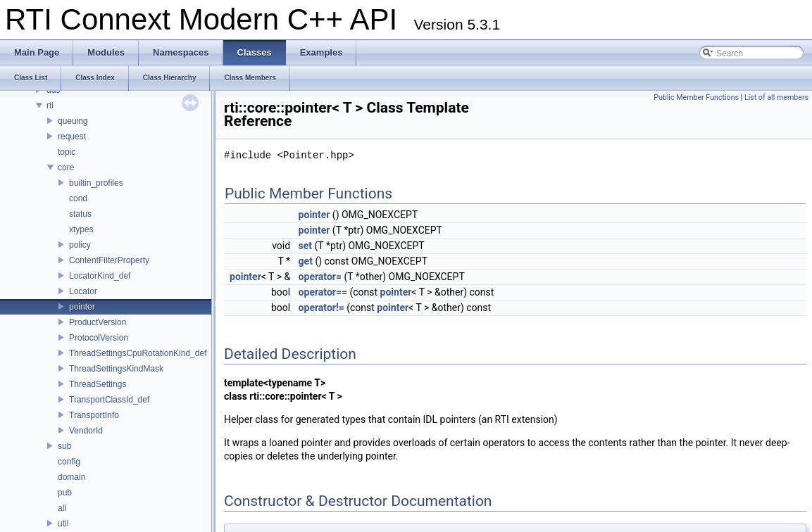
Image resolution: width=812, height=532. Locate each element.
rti (50, 106)
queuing (73, 121)
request (72, 137)
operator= (320, 277)
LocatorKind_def (100, 276)
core (66, 167)
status (80, 214)
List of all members (776, 97)
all (62, 508)
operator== (323, 292)
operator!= (321, 308)
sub (64, 446)
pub (65, 493)
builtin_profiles (96, 183)
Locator (83, 291)
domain (71, 477)
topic (67, 152)
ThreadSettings (98, 384)
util (63, 524)
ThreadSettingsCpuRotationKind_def (138, 353)
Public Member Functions (696, 97)
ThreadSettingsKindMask (116, 369)
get (306, 261)
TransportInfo (94, 415)
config (69, 462)
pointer (82, 307)
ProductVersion (98, 322)
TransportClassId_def (109, 400)
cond (78, 198)
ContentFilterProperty (109, 260)
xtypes (81, 229)
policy (80, 245)
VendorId (86, 431)
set (306, 246)
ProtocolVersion (99, 338)
